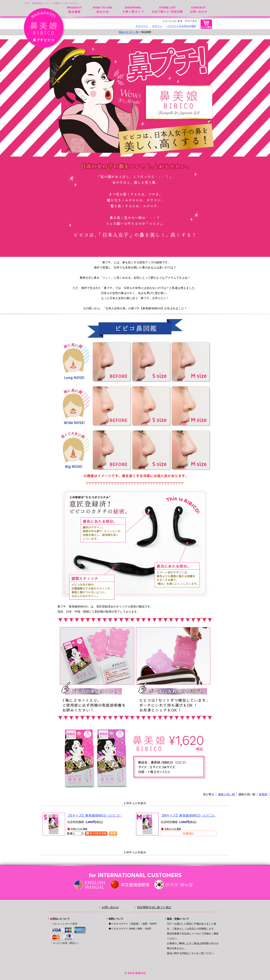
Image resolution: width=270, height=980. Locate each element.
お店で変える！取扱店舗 (167, 9)
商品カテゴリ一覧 (129, 32)
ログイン (157, 26)
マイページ (142, 26)
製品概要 (74, 9)
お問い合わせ (199, 9)
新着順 (263, 794)
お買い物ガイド (133, 9)
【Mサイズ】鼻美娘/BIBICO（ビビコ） (189, 815)
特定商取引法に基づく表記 (154, 907)
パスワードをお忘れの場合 (181, 26)
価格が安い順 (226, 794)
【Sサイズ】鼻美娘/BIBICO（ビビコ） (95, 815)
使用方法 (103, 9)
